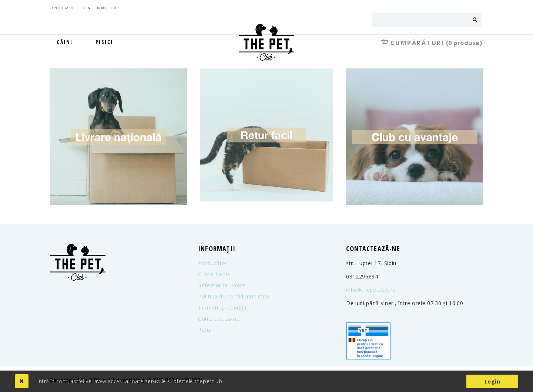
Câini (65, 42)
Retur (205, 330)
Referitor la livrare (222, 285)
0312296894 (362, 277)
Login (492, 381)
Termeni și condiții (222, 308)
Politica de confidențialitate (234, 297)
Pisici (104, 42)
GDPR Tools (214, 274)
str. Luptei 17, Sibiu (371, 263)
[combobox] (420, 20)
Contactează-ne (219, 319)
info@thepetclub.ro (371, 290)
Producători (213, 263)
